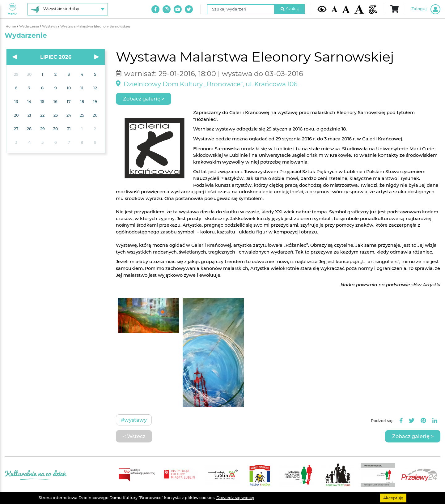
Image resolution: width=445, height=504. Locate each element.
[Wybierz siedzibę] (68, 9)
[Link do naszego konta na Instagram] (167, 9)
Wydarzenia (30, 26)
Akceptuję (393, 498)
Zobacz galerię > (144, 99)
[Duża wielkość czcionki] (359, 9)
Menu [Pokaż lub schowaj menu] (12, 9)
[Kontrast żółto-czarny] (322, 9)
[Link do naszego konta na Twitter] (189, 9)
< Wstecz (134, 436)
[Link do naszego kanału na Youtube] (178, 9)
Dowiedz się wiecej (235, 498)
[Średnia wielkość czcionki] (346, 9)
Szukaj (290, 9)
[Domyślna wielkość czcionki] (334, 9)
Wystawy (50, 26)
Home (11, 26)
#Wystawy (134, 420)
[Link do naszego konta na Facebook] (155, 9)
